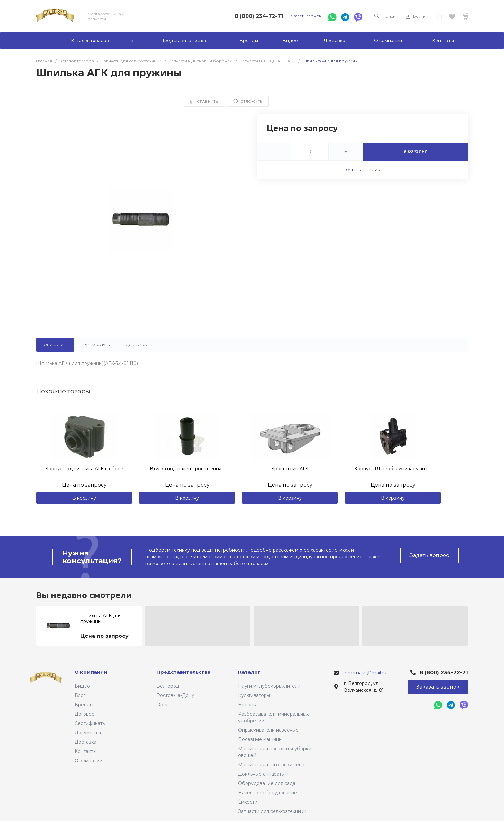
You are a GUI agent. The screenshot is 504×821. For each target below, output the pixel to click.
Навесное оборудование (268, 793)
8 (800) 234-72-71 (259, 16)
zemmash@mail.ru (365, 673)
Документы (88, 733)
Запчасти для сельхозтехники (272, 811)
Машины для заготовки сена (271, 765)
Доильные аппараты (261, 774)
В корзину (84, 498)
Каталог (249, 672)
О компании (89, 761)
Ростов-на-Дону (175, 695)
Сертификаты (90, 723)
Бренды (84, 705)
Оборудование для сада (267, 783)
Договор (85, 714)
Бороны (247, 705)
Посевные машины (260, 739)
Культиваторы (254, 695)
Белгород (168, 686)
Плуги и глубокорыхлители (269, 686)
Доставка (85, 742)
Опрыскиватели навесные (268, 730)
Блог (80, 695)
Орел (163, 705)
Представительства (184, 672)
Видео (82, 686)
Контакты (85, 751)
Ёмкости (248, 802)
